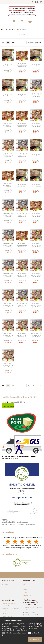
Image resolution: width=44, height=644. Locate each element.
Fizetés (4, 611)
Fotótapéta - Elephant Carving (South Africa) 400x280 (8, 336)
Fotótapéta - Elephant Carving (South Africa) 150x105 (36, 276)
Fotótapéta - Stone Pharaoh (8, 65)
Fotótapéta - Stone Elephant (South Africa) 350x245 (22, 126)
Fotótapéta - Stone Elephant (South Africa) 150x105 (22, 66)
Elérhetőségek (7, 616)
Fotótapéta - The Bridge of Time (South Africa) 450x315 (36, 336)
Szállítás (5, 614)
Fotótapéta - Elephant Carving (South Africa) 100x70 (22, 276)
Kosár (25, 592)
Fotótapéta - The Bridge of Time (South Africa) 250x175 (22, 306)
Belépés (32, 2)
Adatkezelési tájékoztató (11, 608)
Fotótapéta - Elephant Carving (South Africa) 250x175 (8, 156)
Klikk (17, 459)
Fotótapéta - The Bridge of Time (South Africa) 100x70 (22, 156)
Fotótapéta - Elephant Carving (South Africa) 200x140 (36, 306)
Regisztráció (27, 587)
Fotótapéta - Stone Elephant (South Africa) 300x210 (36, 216)
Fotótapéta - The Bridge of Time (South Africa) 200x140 (8, 276)
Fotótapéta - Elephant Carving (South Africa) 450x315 (22, 336)
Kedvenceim (27, 595)
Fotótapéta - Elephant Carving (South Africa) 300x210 (8, 366)
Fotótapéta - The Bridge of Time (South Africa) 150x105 (8, 216)
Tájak (18, 29)
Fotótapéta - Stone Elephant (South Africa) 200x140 (8, 186)
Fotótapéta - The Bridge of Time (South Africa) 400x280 (36, 96)
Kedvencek (41, 2)
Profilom (26, 590)
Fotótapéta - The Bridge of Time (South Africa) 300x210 (22, 216)
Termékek (5, 587)
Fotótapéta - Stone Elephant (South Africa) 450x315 (36, 246)
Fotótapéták (9, 29)
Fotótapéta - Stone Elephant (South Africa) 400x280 (22, 246)
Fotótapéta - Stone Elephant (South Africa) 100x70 (36, 126)
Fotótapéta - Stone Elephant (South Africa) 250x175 (8, 126)
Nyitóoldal (6, 584)
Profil (36, 2)
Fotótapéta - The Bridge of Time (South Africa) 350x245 (8, 246)
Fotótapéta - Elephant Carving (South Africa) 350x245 (8, 306)
